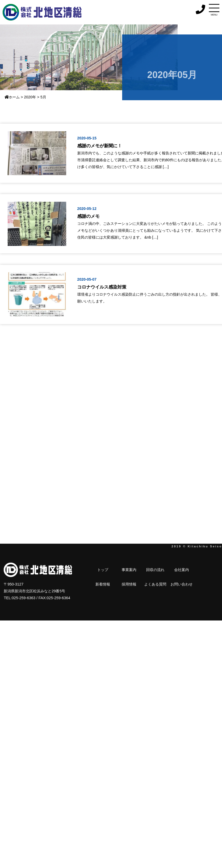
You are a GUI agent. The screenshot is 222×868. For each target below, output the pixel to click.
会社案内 (147, 570)
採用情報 (176, 570)
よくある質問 (191, 570)
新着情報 (162, 570)
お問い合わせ (103, 584)
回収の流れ (128, 570)
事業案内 (114, 570)
